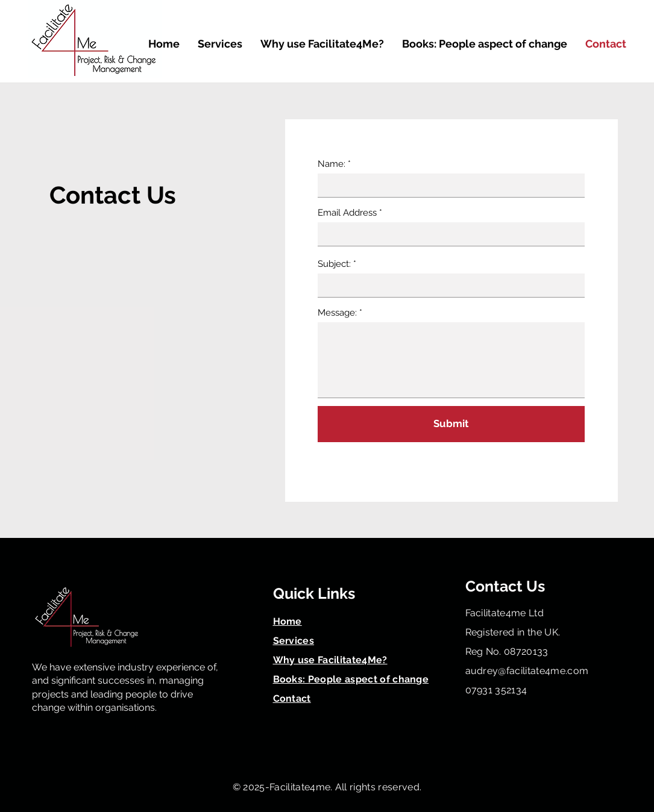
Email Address (347, 213)
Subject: (335, 264)
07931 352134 (496, 690)
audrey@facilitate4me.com (527, 671)
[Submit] (451, 424)
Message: (338, 313)
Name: (333, 164)
